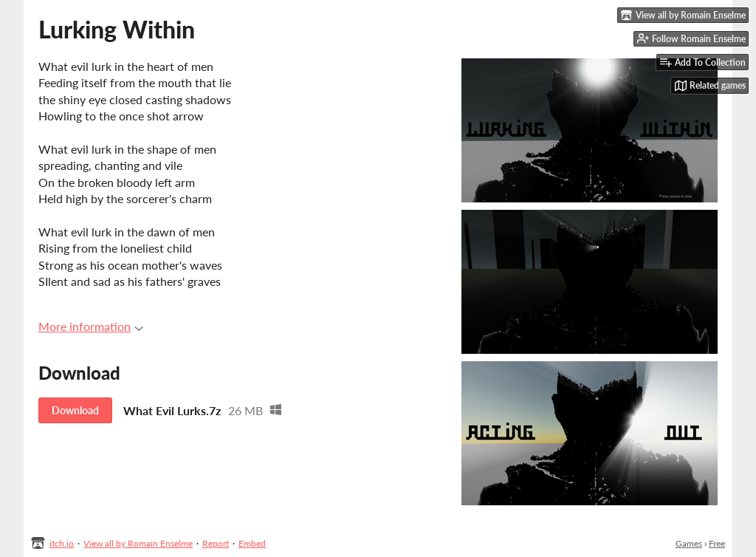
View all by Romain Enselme (138, 543)
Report (216, 543)
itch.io (62, 543)
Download (75, 410)
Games (689, 543)
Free (717, 543)
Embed (252, 543)
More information (91, 326)
